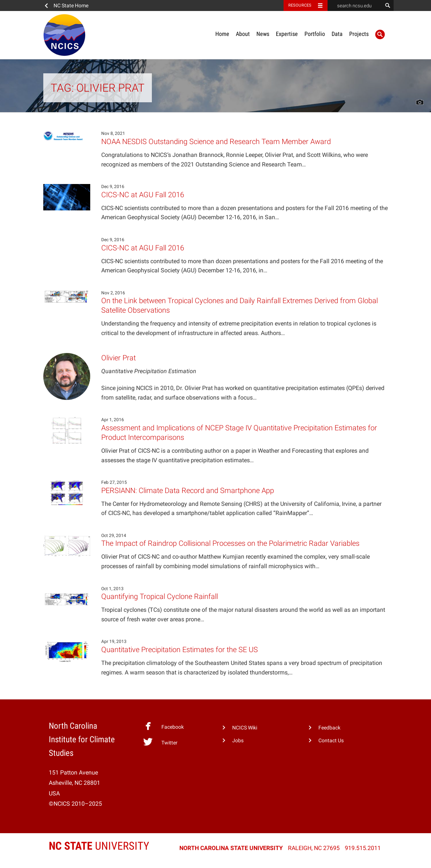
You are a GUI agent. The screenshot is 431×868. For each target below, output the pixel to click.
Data (337, 34)
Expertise (287, 34)
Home (222, 34)
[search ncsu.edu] (355, 5)
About (243, 34)
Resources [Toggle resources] (300, 5)
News (263, 34)
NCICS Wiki (245, 728)
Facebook (163, 726)
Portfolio (315, 34)
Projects (359, 34)
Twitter (160, 742)
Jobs (238, 741)
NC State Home (71, 5)
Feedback (329, 728)
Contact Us (331, 741)
